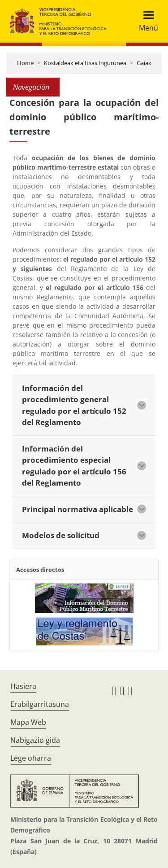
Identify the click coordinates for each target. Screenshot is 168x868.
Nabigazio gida (35, 740)
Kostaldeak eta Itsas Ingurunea (85, 63)
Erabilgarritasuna (40, 704)
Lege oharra (31, 758)
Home (25, 63)
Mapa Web (28, 722)
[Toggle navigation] (146, 21)
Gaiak (144, 63)
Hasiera (23, 686)
